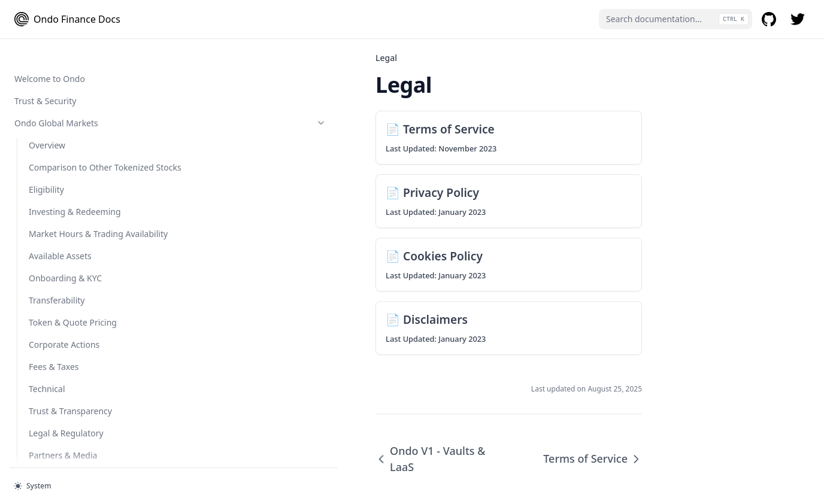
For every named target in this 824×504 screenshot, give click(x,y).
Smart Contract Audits (57, 294)
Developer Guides (74, 110)
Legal (74, 338)
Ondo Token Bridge (67, 215)
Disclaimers (51, 426)
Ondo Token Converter (81, 243)
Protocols (74, 66)
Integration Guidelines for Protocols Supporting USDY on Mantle (80, 145)
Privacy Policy (55, 382)
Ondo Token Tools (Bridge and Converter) (74, 186)
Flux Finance (53, 88)
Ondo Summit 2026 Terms (80, 449)
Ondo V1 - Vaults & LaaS (61, 316)
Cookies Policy (57, 404)
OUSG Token (81, 44)
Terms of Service (61, 360)
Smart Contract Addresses (65, 271)
